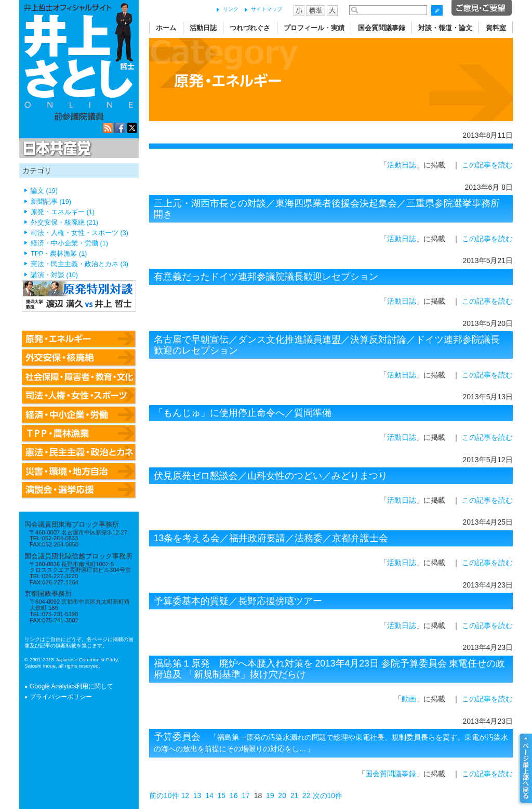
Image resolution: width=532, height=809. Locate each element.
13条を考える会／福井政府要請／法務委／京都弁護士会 (271, 538)
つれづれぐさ (250, 28)
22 (307, 795)
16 (234, 795)
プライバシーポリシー (61, 697)
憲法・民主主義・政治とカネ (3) (79, 264)
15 (222, 795)
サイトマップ (267, 9)
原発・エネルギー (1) (63, 212)
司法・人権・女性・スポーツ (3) (79, 233)
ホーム (166, 28)
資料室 (496, 28)
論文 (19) (44, 191)
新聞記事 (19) (51, 202)
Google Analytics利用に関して (71, 686)
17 (246, 795)
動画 (409, 699)
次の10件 (328, 795)
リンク (231, 9)
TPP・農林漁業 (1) (59, 254)
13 (197, 795)
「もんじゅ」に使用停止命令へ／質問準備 (243, 413)
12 (185, 795)
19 (270, 795)
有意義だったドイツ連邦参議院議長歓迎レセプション (266, 277)
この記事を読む (487, 165)
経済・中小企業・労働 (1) (69, 243)
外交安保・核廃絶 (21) (64, 223)
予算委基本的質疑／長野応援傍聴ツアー (238, 601)
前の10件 (164, 795)
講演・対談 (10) (54, 275)
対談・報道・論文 (445, 28)
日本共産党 (56, 149)
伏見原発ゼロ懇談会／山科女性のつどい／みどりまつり (271, 476)
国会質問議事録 (382, 28)
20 (282, 795)
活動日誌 (203, 28)
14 (209, 795)
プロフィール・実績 (314, 28)
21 (295, 795)
